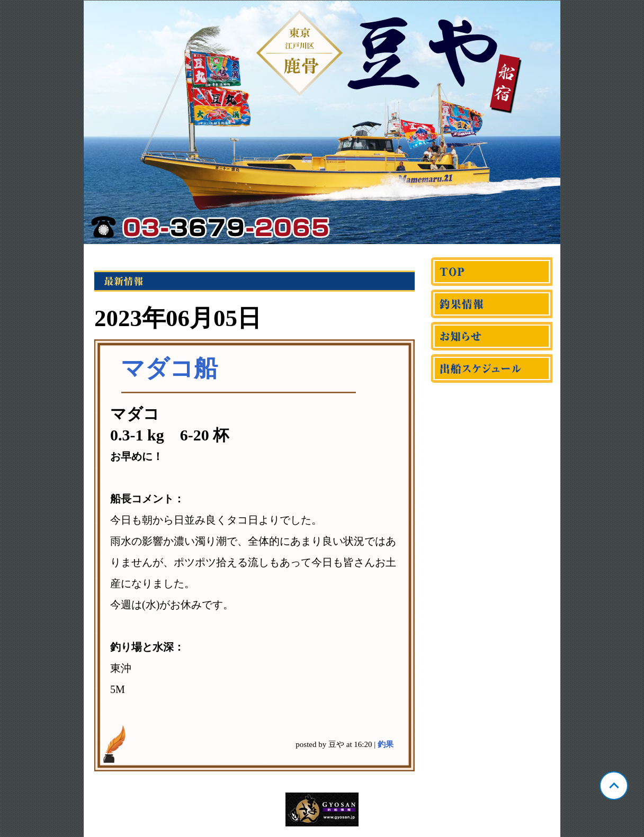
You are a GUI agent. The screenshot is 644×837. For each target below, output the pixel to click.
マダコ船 (169, 368)
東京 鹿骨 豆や (322, 122)
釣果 (386, 744)
